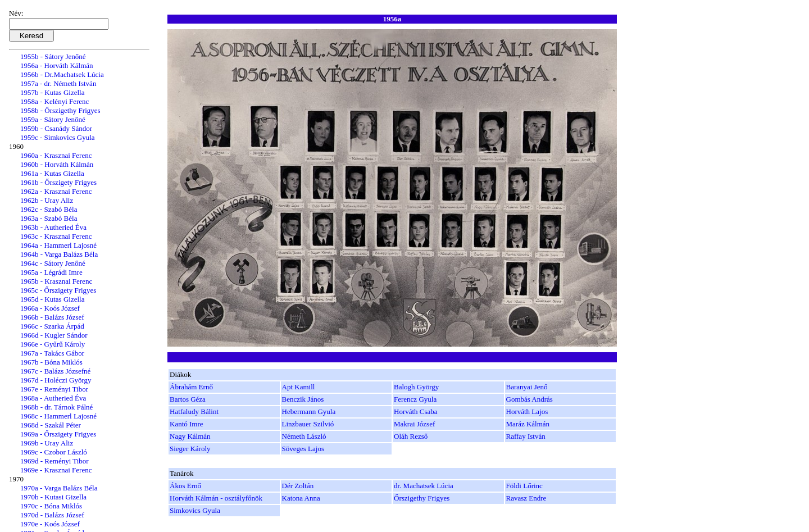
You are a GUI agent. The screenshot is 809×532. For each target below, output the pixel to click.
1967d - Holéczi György (56, 380)
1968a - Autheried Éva (53, 398)
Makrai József (414, 424)
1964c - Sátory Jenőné (53, 263)
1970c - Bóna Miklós (51, 506)
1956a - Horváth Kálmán (57, 65)
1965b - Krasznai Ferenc (56, 281)
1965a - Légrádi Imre (51, 272)
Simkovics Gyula (195, 510)
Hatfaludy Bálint (194, 411)
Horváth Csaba (416, 411)
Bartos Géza (188, 399)
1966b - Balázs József (52, 317)
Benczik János (303, 399)
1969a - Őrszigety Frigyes (58, 434)
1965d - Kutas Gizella (52, 299)
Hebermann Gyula (309, 411)
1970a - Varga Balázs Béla (59, 488)
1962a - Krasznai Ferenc (56, 191)
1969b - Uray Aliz (47, 443)
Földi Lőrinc (524, 486)
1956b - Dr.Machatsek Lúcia (62, 74)
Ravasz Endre (526, 498)
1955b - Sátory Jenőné (53, 56)
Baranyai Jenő (527, 387)
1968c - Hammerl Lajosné (58, 416)
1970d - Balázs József (52, 515)
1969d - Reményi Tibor (54, 461)
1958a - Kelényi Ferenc (54, 101)
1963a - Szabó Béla (49, 218)
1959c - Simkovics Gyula (58, 137)
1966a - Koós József (50, 308)
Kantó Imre (187, 424)
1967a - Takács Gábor (52, 353)
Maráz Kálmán (528, 424)
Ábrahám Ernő (191, 387)
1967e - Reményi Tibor (54, 389)
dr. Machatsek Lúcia (424, 486)
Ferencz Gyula (415, 399)
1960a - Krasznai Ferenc (56, 155)
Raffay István (526, 436)
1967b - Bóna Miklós (51, 362)
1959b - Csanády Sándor (56, 128)
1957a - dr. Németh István (58, 83)
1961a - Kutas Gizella (52, 173)
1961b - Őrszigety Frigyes (58, 182)
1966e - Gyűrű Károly (53, 344)
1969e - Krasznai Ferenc (56, 470)
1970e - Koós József (50, 524)
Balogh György (416, 387)
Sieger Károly (190, 449)
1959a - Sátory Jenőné (53, 119)
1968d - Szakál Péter (51, 425)
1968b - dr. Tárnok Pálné (56, 407)
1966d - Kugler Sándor (54, 335)
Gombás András (530, 399)
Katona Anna (301, 498)
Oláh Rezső (411, 436)
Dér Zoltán (298, 486)
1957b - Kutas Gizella (52, 92)
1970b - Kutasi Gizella (53, 497)
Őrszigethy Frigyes (422, 498)
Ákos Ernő (185, 486)
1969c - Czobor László (54, 452)
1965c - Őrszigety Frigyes (58, 290)
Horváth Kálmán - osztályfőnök (216, 498)
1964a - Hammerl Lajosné (58, 245)
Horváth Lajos (527, 411)
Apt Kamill (299, 387)
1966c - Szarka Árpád (52, 326)
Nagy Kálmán (190, 436)
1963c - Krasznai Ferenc (56, 236)
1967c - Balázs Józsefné (55, 371)
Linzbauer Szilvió (308, 424)
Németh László (304, 436)
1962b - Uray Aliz (47, 200)
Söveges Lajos (303, 449)
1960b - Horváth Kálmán (57, 164)
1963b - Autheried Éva (53, 227)
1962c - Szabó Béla (49, 209)
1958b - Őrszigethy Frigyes (60, 110)
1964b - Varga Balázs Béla (59, 254)
